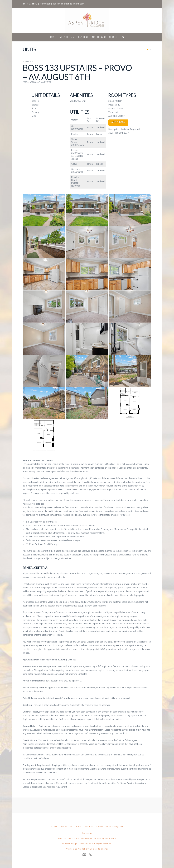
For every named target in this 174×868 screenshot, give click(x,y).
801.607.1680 (30, 4)
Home (54, 826)
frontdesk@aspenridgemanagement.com (62, 4)
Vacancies (66, 826)
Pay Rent (90, 826)
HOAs (78, 826)
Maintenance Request (110, 826)
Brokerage (87, 833)
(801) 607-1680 (66, 838)
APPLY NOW (118, 122)
